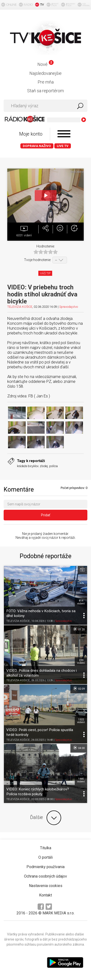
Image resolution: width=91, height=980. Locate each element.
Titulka (46, 848)
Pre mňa (46, 82)
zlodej (44, 466)
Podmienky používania (45, 867)
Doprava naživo (37, 146)
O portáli (45, 857)
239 (81, 662)
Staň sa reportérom (45, 91)
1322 (81, 721)
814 (81, 602)
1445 (81, 780)
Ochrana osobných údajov (45, 876)
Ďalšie (46, 818)
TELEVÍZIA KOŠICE (20, 307)
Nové (45, 64)
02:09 (79, 688)
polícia (54, 466)
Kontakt (45, 895)
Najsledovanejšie (45, 73)
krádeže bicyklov (28, 466)
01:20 (79, 629)
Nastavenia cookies (46, 886)
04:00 (79, 748)
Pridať (46, 515)
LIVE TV (63, 146)
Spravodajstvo (69, 307)
